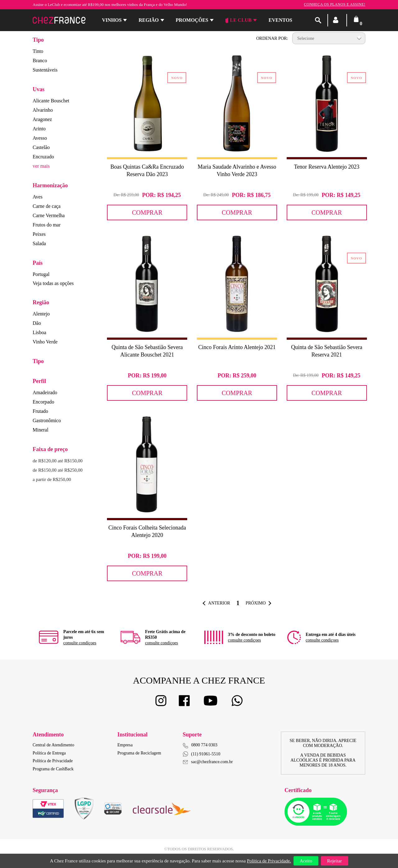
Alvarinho (43, 110)
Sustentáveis (45, 70)
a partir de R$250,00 (52, 479)
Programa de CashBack (53, 769)
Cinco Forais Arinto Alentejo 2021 (237, 347)
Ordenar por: (272, 38)
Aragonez (42, 119)
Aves (38, 197)
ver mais (41, 166)
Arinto (39, 129)
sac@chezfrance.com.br (208, 762)
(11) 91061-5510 (202, 754)
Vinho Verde (45, 342)
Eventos (280, 20)
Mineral (41, 430)
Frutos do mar (47, 225)
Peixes (39, 234)
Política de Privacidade (53, 761)
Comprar (147, 212)
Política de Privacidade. (269, 861)
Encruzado (43, 157)
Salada (39, 243)
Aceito (306, 861)
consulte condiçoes (80, 643)
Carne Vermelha (49, 215)
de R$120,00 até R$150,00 (58, 461)
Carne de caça (47, 206)
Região (149, 20)
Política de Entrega (49, 753)
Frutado (40, 411)
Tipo (38, 40)
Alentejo (41, 314)
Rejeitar (334, 861)
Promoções (192, 20)
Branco (40, 61)
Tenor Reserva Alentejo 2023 (327, 167)
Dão (37, 323)
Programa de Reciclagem (139, 753)
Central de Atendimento (53, 745)
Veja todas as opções (53, 283)
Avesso (40, 138)
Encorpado (43, 402)
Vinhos (112, 20)
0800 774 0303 (204, 745)
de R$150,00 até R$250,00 (58, 470)
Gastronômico (47, 420)
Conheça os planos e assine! (335, 4)
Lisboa (39, 332)
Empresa (125, 745)
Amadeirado (45, 392)
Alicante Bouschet (51, 101)
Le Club (239, 20)
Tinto (38, 51)
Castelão (41, 147)
